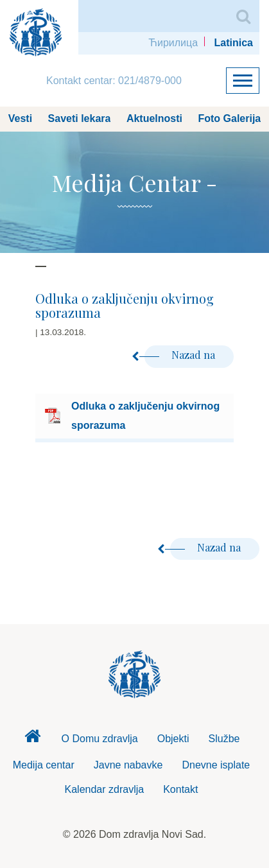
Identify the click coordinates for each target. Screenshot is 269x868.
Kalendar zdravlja (105, 789)
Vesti (20, 118)
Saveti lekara (80, 118)
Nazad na (181, 355)
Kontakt (180, 789)
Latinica (234, 43)
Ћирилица (173, 43)
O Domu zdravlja (100, 739)
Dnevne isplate (216, 765)
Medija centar (44, 765)
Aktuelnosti (154, 118)
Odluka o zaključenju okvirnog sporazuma (145, 416)
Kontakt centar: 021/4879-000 (114, 81)
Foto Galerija (229, 118)
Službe (224, 739)
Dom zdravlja (33, 740)
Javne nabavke (128, 765)
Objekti (173, 739)
